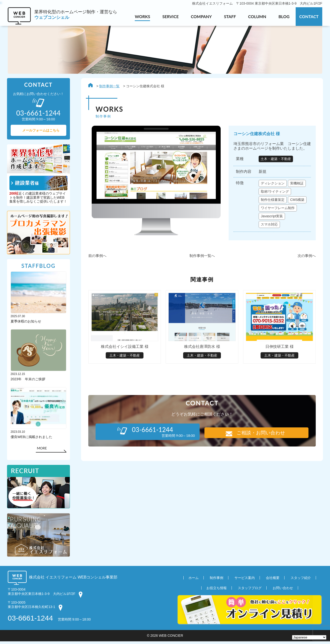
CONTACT (309, 17)
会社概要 (273, 580)
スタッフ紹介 (301, 580)
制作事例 (217, 580)
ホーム (194, 580)
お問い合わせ (283, 591)
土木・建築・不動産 (276, 160)
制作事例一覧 (109, 87)
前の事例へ (97, 265)
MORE (43, 450)
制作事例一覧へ (201, 265)
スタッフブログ (250, 591)
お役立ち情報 (217, 591)
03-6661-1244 (30, 621)
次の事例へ (306, 265)
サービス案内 (245, 580)
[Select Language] (309, 637)
